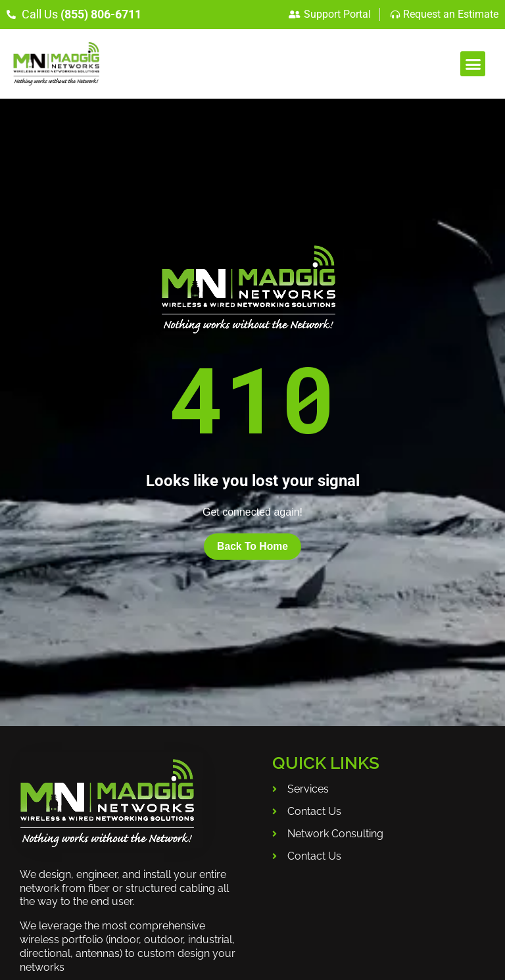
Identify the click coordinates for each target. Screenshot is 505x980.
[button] (473, 64)
